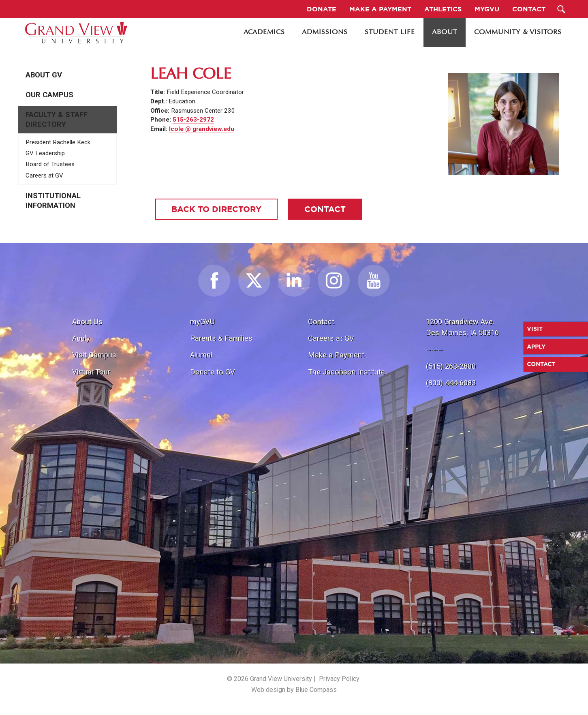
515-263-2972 (193, 120)
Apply (81, 338)
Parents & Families (221, 338)
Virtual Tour (91, 372)
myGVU (202, 322)
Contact (321, 322)
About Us (87, 322)
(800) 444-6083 (451, 383)
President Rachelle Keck (58, 142)
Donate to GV (213, 372)
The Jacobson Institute (346, 372)
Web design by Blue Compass (294, 690)
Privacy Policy (339, 679)
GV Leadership (45, 153)
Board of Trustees (50, 164)
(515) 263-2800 (451, 366)
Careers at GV (44, 176)
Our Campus (49, 95)
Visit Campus (94, 355)
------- (434, 350)
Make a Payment (336, 355)
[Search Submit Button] (561, 9)
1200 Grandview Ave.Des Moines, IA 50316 (462, 327)
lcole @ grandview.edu (202, 129)
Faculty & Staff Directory (57, 120)
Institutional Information (53, 201)
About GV (44, 75)
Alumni (201, 355)
